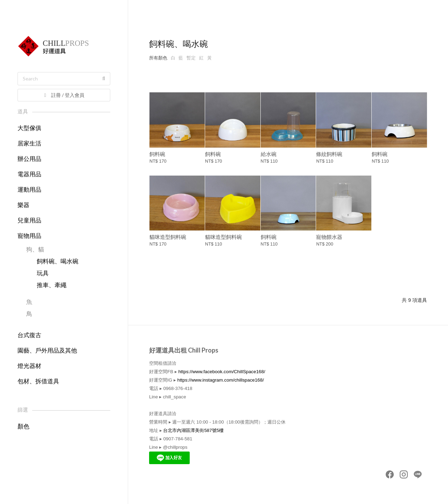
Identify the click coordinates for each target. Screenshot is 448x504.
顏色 (23, 427)
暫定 (191, 58)
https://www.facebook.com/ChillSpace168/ (222, 372)
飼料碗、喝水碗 (58, 261)
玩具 (43, 273)
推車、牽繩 (52, 285)
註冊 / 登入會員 (64, 95)
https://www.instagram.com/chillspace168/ (220, 380)
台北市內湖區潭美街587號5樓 (193, 430)
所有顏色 (158, 58)
